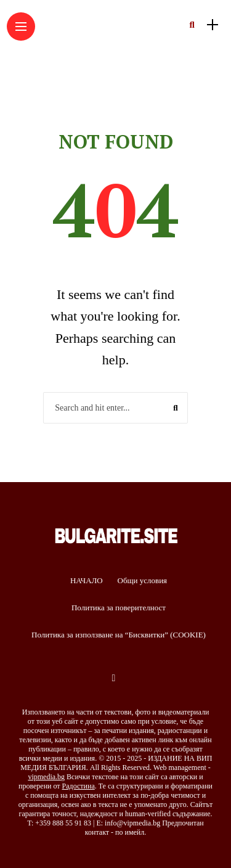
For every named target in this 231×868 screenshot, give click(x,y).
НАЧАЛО (87, 580)
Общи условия (143, 580)
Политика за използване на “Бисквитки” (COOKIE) (119, 635)
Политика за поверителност (119, 608)
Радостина (79, 786)
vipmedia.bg (46, 777)
